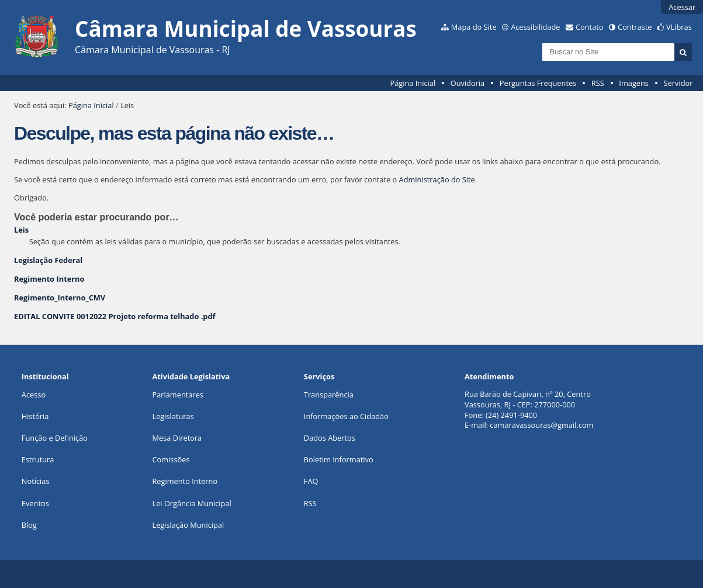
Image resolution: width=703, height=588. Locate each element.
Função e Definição (55, 438)
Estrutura (38, 459)
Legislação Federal (48, 260)
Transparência (329, 395)
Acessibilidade (535, 27)
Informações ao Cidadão (346, 416)
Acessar (682, 7)
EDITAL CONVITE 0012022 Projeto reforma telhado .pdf (115, 316)
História (35, 416)
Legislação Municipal (188, 525)
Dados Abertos (330, 438)
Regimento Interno (49, 279)
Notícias (36, 481)
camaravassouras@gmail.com (541, 425)
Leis (21, 230)
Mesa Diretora (177, 438)
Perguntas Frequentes (538, 83)
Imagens (634, 83)
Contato (590, 27)
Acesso (34, 395)
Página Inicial (413, 83)
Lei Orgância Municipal (191, 503)
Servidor (678, 83)
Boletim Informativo (339, 459)
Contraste (635, 27)
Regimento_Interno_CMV (60, 298)
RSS (598, 83)
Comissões (171, 459)
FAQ (311, 481)
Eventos (35, 503)
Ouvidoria (468, 83)
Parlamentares (177, 395)
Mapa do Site (474, 27)
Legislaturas (173, 416)
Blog (29, 525)
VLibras (679, 27)
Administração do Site (437, 179)
